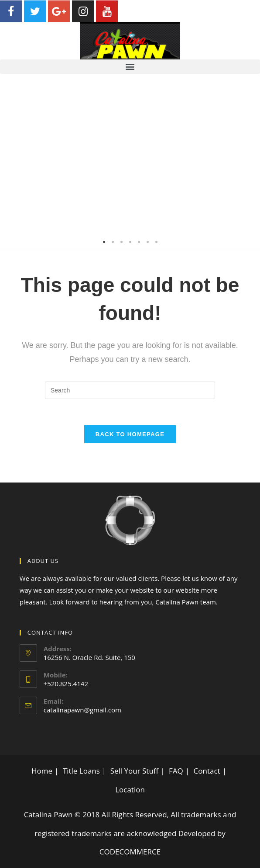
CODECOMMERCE (130, 852)
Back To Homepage (130, 434)
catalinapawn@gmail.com (82, 710)
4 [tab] (130, 242)
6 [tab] (147, 242)
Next (247, 161)
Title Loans (81, 771)
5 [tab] (139, 242)
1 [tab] (104, 242)
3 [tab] (121, 242)
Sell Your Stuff (135, 771)
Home (42, 771)
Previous (13, 161)
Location (130, 790)
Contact (207, 771)
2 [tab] (113, 242)
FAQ (176, 771)
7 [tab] (156, 242)
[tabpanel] (130, 161)
